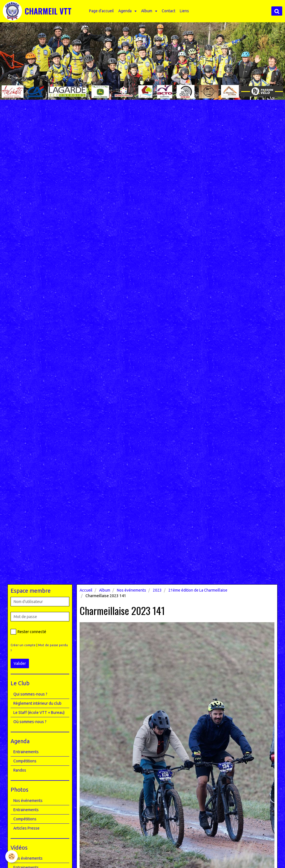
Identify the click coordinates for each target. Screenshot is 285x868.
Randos (20, 770)
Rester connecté (28, 632)
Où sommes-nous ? (30, 722)
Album (148, 11)
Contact (169, 11)
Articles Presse (26, 828)
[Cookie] (12, 856)
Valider (20, 663)
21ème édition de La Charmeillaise (198, 590)
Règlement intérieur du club (37, 703)
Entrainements (26, 752)
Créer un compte (23, 645)
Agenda (126, 11)
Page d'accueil (102, 11)
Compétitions (25, 761)
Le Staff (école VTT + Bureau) (39, 713)
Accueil (86, 590)
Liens (185, 11)
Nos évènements (28, 858)
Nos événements (132, 590)
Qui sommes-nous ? (30, 694)
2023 (157, 590)
